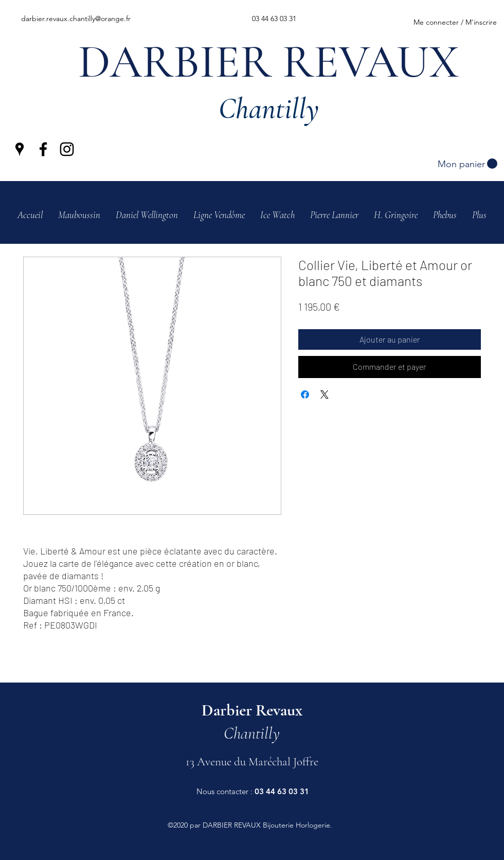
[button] (467, 164)
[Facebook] (43, 149)
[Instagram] (67, 149)
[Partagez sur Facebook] (305, 395)
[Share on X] (325, 395)
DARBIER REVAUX (269, 62)
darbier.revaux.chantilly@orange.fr (76, 19)
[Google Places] (20, 149)
